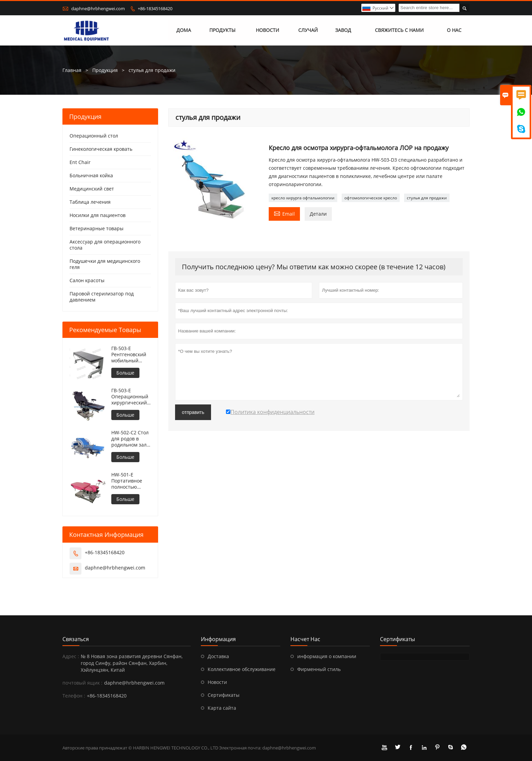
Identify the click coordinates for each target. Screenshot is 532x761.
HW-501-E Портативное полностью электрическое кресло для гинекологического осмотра (131, 481)
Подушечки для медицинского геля (105, 264)
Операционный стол (94, 136)
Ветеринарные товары (97, 228)
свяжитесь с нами (399, 30)
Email (284, 213)
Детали (318, 214)
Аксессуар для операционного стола (105, 245)
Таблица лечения (90, 202)
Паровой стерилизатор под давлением (102, 297)
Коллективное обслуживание (242, 669)
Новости (217, 682)
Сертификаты (224, 695)
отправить (193, 412)
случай (308, 30)
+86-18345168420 (155, 8)
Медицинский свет (92, 189)
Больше (125, 373)
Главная (72, 70)
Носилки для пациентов (98, 215)
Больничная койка (91, 175)
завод (343, 30)
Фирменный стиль (319, 669)
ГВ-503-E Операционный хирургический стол (130, 397)
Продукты (222, 30)
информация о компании (327, 656)
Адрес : (71, 656)
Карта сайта (222, 708)
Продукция (105, 70)
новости (268, 30)
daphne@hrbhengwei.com (98, 8)
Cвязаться (76, 639)
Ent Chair (80, 162)
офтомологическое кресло (371, 198)
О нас (454, 30)
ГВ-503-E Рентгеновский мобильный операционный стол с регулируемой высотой (129, 355)
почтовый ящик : (82, 683)
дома (184, 30)
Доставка (218, 656)
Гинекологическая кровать (101, 149)
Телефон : (74, 696)
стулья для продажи (427, 198)
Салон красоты (87, 280)
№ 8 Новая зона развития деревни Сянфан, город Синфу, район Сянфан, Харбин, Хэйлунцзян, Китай (132, 663)
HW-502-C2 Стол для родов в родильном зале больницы (130, 439)
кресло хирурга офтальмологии (303, 198)
